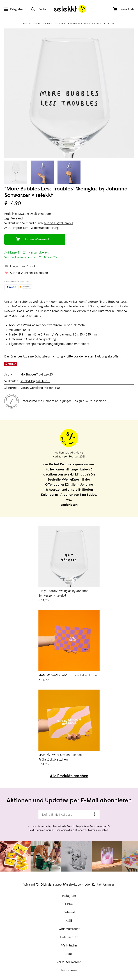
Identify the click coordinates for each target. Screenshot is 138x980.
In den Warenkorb (38, 239)
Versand (17, 219)
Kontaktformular (103, 885)
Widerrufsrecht (69, 929)
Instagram (69, 896)
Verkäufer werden (69, 962)
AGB (69, 921)
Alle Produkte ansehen (69, 776)
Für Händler (69, 946)
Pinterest (69, 912)
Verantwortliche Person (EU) (40, 388)
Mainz (79, 453)
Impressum (69, 970)
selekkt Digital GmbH (58, 223)
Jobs (69, 954)
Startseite (28, 24)
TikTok (69, 904)
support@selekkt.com (68, 885)
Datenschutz (69, 937)
